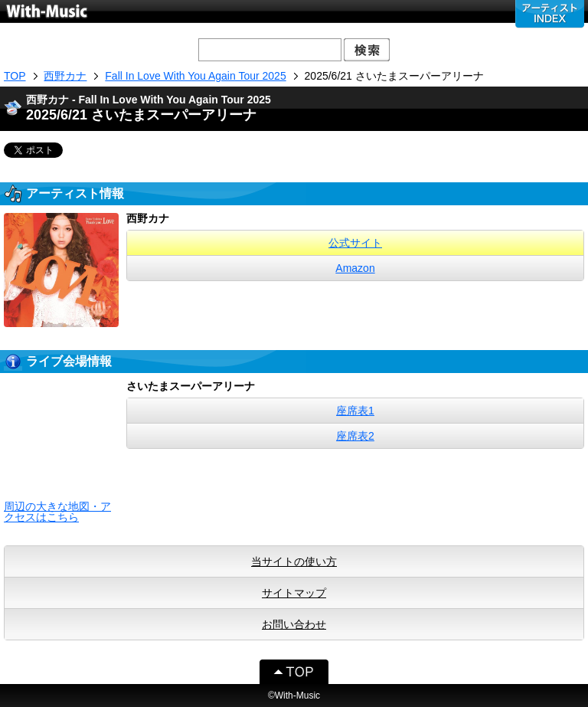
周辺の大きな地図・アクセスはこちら (57, 512)
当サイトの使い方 (294, 561)
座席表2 (355, 436)
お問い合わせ (294, 624)
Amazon (355, 268)
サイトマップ (294, 593)
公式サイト (355, 243)
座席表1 (355, 411)
